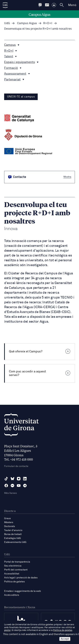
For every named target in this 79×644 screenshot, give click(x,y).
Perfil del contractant (16, 570)
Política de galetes (14, 582)
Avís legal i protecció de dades (21, 578)
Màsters (9, 522)
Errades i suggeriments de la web (22, 591)
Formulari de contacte (16, 466)
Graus (7, 518)
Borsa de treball (13, 534)
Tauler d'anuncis (13, 530)
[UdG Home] (5, 5)
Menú (72, 5)
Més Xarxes (10, 493)
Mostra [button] (67, 177)
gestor (7, 630)
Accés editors (12, 595)
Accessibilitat (12, 574)
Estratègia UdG (13, 538)
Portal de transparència (17, 562)
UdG (7, 23)
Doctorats (10, 526)
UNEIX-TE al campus (21, 97)
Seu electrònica (13, 566)
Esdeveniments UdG (15, 542)
